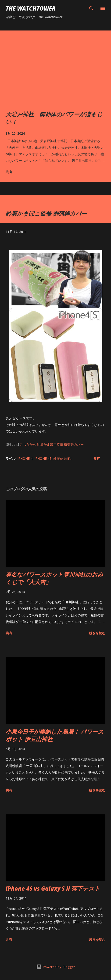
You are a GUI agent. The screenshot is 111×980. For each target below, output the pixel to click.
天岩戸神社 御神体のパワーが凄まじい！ (54, 118)
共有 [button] (9, 172)
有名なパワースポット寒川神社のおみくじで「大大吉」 (54, 578)
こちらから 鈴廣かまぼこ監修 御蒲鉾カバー (52, 444)
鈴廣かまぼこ (63, 458)
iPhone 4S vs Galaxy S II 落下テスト (53, 888)
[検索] (91, 8)
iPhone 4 (25, 458)
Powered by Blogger (56, 967)
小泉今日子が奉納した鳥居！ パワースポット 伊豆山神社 (55, 735)
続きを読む (97, 633)
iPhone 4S (43, 458)
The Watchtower (31, 8)
